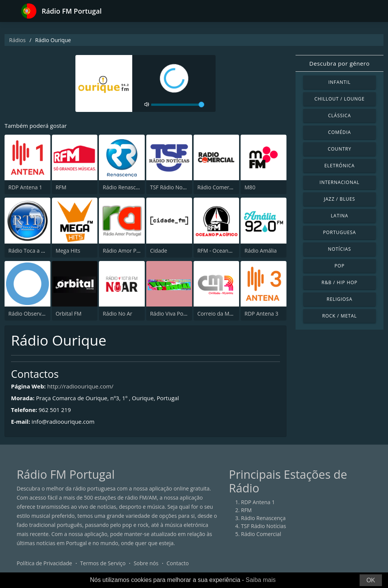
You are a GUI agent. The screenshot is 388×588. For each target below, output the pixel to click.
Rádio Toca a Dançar (34, 251)
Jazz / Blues (340, 199)
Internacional (339, 182)
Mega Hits (68, 251)
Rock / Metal (339, 316)
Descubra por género (339, 63)
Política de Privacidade (44, 563)
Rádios (17, 40)
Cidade (159, 251)
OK (371, 580)
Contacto (178, 563)
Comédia (340, 132)
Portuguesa (339, 232)
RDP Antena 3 (261, 314)
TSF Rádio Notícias (173, 187)
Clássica (340, 116)
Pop (340, 266)
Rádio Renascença (125, 187)
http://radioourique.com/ (80, 386)
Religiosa (339, 299)
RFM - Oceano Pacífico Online (234, 251)
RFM (61, 187)
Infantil (339, 82)
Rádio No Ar (117, 314)
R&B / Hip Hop (340, 282)
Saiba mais (260, 580)
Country (339, 149)
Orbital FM (69, 314)
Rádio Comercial (217, 187)
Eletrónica (339, 166)
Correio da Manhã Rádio (227, 314)
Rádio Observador (31, 314)
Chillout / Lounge (340, 99)
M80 (250, 187)
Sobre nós (146, 563)
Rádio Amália (260, 251)
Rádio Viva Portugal (174, 314)
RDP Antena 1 (25, 187)
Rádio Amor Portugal (128, 251)
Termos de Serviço (103, 563)
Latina (339, 216)
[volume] (178, 105)
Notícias (339, 249)
